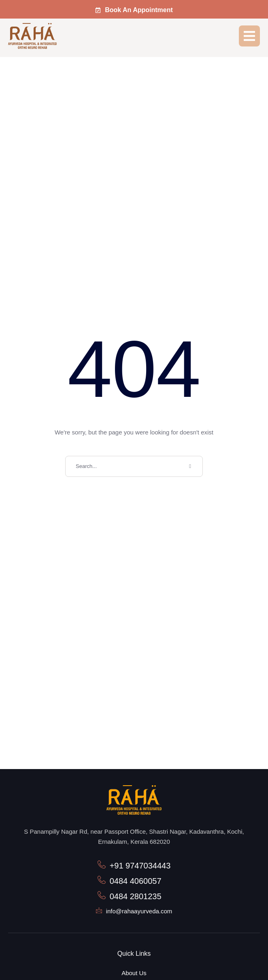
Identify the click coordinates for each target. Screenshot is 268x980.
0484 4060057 (136, 881)
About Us (134, 973)
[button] (134, 10)
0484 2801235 (136, 896)
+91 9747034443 (140, 866)
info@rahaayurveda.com (139, 911)
